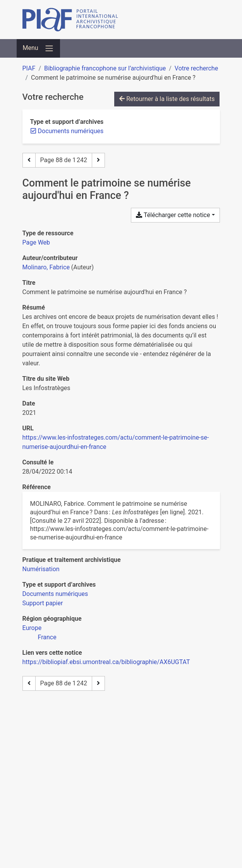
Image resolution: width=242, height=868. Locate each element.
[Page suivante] (98, 160)
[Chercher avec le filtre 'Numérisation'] (41, 569)
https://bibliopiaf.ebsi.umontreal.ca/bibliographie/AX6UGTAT (106, 662)
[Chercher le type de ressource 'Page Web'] (36, 242)
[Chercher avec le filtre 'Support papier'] (43, 603)
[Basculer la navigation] (38, 48)
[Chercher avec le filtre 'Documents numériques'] (55, 594)
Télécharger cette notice (173, 215)
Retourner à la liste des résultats (167, 99)
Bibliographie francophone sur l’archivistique (105, 68)
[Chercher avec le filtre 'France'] (47, 637)
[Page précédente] (29, 160)
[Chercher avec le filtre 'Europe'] (32, 628)
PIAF (29, 68)
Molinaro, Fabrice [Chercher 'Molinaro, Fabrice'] (46, 267)
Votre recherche (196, 68)
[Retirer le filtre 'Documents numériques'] (71, 131)
